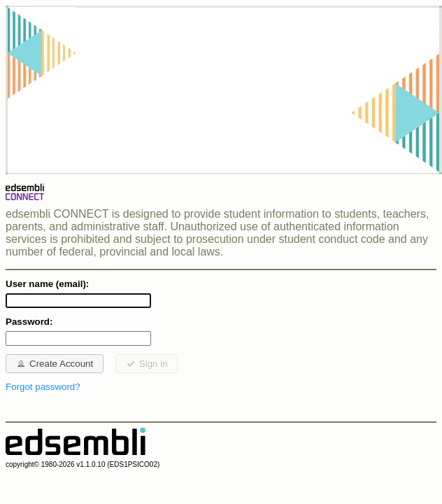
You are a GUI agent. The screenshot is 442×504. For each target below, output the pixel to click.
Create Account (54, 363)
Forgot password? (43, 387)
